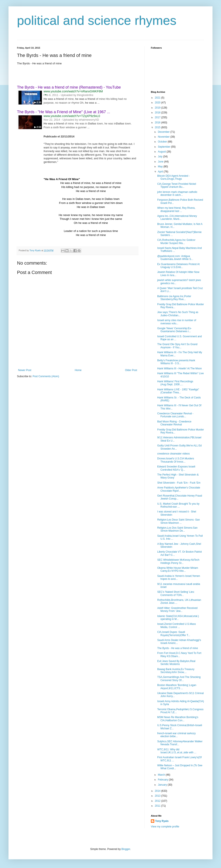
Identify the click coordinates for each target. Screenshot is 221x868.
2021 (158, 98)
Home (78, 370)
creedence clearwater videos (174, 454)
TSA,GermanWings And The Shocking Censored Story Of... (179, 679)
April (161, 172)
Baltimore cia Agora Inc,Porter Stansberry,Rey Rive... (174, 298)
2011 (158, 806)
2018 (158, 113)
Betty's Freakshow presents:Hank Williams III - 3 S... (176, 362)
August (162, 152)
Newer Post (25, 370)
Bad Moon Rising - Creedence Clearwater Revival (174, 423)
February (163, 780)
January (163, 785)
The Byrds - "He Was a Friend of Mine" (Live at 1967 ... (64, 112)
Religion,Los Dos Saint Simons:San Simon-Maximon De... (177, 529)
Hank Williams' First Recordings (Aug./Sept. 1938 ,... (175, 383)
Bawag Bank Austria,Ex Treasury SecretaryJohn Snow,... (176, 671)
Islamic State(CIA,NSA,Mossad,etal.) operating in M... (178, 618)
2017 (158, 117)
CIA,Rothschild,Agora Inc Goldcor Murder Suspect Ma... (176, 241)
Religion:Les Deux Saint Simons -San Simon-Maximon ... (178, 521)
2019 (158, 108)
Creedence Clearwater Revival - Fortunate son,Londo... (175, 415)
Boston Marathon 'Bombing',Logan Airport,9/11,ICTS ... (177, 687)
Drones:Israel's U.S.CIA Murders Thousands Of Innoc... (176, 460)
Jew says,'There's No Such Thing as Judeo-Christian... (178, 314)
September (164, 147)
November (164, 137)
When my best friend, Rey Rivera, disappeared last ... (176, 209)
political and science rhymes (97, 20)
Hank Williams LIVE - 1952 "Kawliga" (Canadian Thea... (178, 391)
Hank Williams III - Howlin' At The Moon (179, 368)
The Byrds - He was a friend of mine (178, 648)
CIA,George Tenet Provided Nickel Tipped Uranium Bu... (177, 185)
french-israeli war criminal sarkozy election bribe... (176, 735)
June (161, 162)
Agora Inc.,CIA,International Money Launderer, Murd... (177, 217)
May (161, 167)
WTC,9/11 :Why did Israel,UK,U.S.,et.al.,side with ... (177, 751)
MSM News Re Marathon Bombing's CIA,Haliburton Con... (178, 719)
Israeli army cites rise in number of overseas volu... (177, 322)
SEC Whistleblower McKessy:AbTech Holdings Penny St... (178, 561)
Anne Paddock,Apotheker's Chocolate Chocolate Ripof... (179, 489)
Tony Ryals (162, 821)
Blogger (126, 849)
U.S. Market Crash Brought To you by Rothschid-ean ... (178, 505)
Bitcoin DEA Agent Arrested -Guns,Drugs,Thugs (174, 177)
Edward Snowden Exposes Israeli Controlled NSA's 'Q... (176, 468)
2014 (158, 791)
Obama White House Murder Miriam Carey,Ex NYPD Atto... (178, 569)
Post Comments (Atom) (46, 376)
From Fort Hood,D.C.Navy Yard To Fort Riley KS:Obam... (179, 655)
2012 (158, 801)
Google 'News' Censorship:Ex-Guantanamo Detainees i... (174, 330)
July (161, 157)
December (164, 132)
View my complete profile (165, 827)
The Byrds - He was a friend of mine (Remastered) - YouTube (69, 87)
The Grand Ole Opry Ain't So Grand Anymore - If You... (177, 346)
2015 (158, 127)
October (163, 142)
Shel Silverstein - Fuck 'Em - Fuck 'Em (179, 483)
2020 (158, 103)
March (162, 775)
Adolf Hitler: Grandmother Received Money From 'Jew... (177, 610)
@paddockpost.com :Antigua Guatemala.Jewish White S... (175, 258)
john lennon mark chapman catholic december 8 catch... (177, 193)
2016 (158, 123)
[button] (46, 95)
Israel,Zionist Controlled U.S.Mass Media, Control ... (176, 625)
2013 (158, 796)
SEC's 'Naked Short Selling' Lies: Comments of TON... (176, 593)
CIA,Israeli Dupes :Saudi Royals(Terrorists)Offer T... (174, 634)
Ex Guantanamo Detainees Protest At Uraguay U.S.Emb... (178, 266)
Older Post (131, 370)
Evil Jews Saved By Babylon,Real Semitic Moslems (176, 663)
